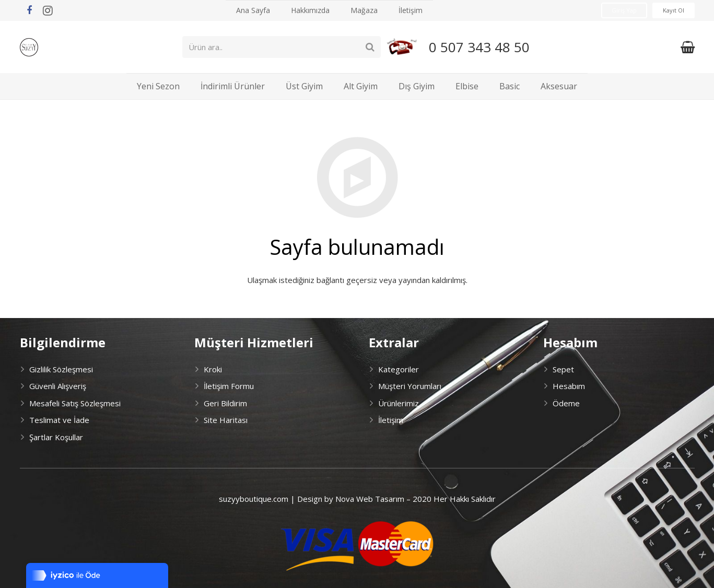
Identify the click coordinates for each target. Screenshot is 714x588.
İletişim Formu (229, 386)
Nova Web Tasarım (370, 499)
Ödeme (566, 403)
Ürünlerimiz (399, 403)
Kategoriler (399, 369)
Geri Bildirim (225, 403)
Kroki (213, 369)
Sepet (563, 369)
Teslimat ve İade (59, 420)
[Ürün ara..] (297, 47)
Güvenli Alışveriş (58, 386)
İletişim (391, 420)
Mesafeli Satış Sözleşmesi (75, 403)
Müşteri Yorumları (410, 386)
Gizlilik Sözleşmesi (61, 369)
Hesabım (569, 386)
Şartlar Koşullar (56, 437)
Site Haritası (226, 420)
